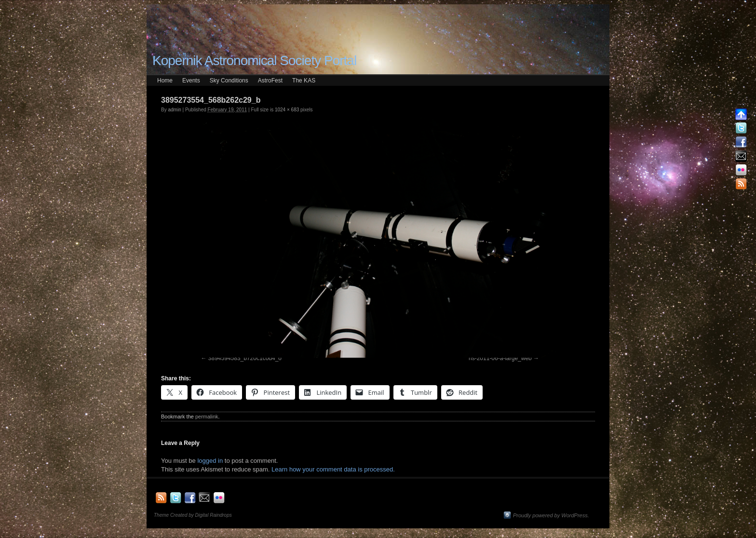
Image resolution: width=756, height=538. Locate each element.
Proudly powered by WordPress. (551, 515)
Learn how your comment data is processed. (333, 469)
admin (174, 110)
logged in (210, 461)
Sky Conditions (229, 81)
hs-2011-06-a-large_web (500, 358)
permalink (207, 417)
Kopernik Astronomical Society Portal (254, 61)
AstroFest (270, 81)
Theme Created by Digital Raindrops (193, 515)
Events (191, 81)
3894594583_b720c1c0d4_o (245, 358)
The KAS (304, 81)
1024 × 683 (287, 110)
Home (165, 81)
